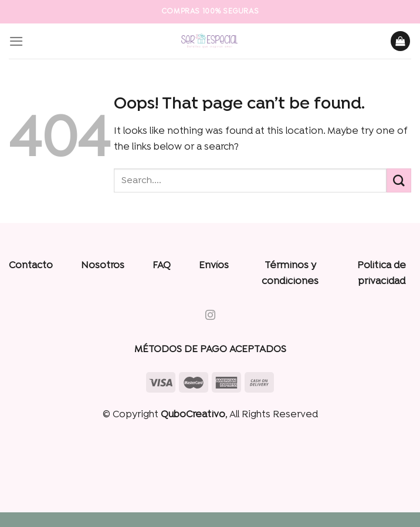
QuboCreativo (193, 415)
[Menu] (16, 41)
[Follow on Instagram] (210, 316)
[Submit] (399, 180)
